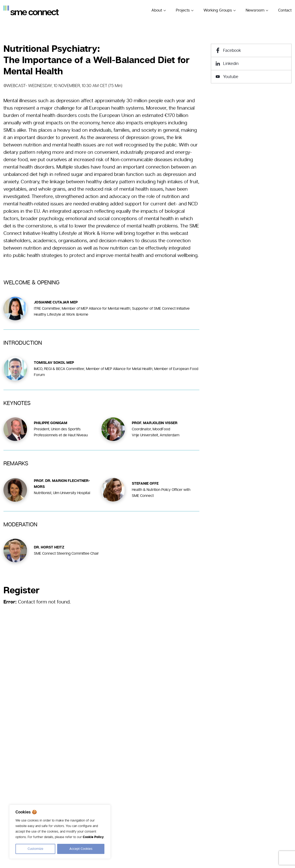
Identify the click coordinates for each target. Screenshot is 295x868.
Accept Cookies (81, 849)
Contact (285, 10)
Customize (35, 849)
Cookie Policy (93, 837)
